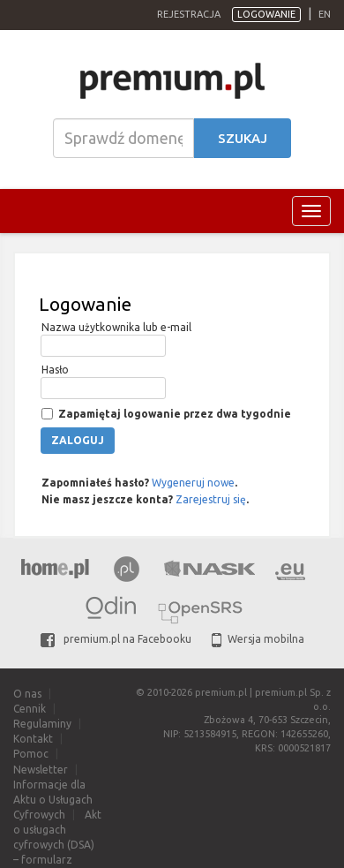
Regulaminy (42, 724)
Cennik (30, 709)
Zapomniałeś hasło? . (138, 483)
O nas (27, 694)
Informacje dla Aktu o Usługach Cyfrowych (53, 800)
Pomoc (31, 754)
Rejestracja (189, 14)
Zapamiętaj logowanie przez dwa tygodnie (173, 414)
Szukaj (243, 138)
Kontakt (33, 739)
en (325, 14)
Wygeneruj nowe (193, 483)
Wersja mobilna (258, 639)
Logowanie (266, 14)
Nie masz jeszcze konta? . (144, 499)
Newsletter (41, 770)
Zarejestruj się (211, 499)
